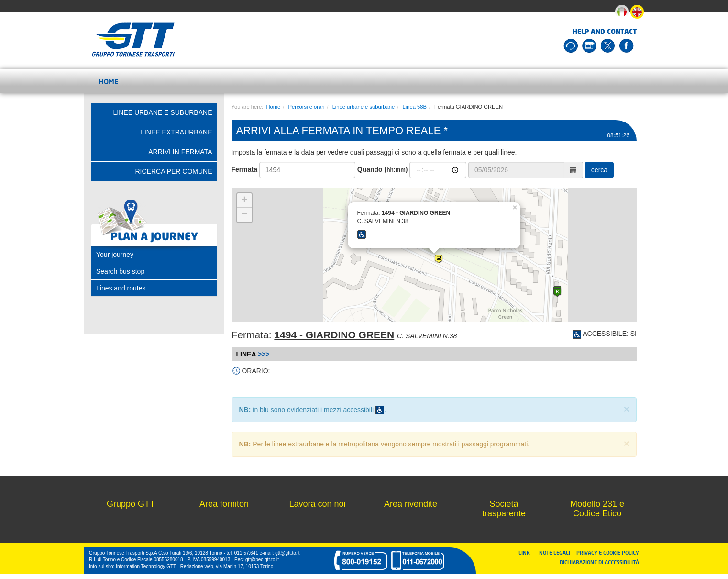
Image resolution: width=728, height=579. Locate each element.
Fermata (244, 169)
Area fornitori (224, 504)
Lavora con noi (317, 504)
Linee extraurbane (176, 132)
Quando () (383, 169)
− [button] (244, 215)
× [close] (627, 409)
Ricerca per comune (173, 171)
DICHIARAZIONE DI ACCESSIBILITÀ (599, 562)
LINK (527, 552)
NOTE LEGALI (557, 552)
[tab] (154, 255)
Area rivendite (411, 504)
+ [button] (244, 200)
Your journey (115, 255)
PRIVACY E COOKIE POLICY (608, 552)
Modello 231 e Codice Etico (597, 509)
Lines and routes (121, 288)
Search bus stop (120, 271)
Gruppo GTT (131, 504)
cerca (599, 170)
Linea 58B (414, 107)
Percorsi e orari (307, 107)
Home (109, 81)
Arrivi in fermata (180, 152)
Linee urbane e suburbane (364, 107)
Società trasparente (504, 509)
